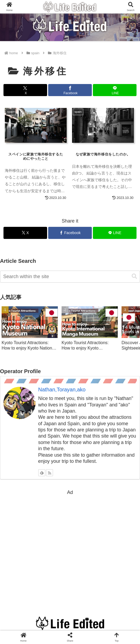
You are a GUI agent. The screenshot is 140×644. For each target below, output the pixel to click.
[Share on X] (25, 90)
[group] (30, 331)
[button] (134, 276)
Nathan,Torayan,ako (62, 390)
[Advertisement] (70, 546)
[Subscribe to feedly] (42, 473)
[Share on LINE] (115, 90)
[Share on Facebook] (70, 90)
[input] (70, 277)
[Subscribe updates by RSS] (50, 473)
